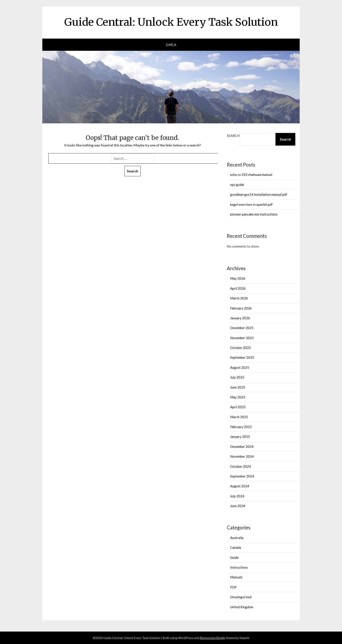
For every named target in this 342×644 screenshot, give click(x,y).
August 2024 (240, 486)
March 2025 (239, 417)
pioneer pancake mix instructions (254, 214)
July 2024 (237, 496)
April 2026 (238, 288)
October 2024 (240, 466)
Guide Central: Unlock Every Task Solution (171, 22)
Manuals (236, 577)
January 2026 (240, 318)
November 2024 (242, 456)
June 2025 (238, 387)
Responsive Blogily (213, 638)
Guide (234, 557)
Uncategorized (241, 597)
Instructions (239, 567)
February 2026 (241, 308)
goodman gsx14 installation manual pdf (259, 194)
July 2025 (237, 377)
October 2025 (240, 348)
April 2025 (238, 407)
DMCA (171, 45)
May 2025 (238, 397)
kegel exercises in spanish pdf (251, 204)
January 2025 (240, 437)
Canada (236, 547)
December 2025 (242, 328)
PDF (233, 587)
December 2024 (242, 447)
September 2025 (242, 357)
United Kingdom (242, 607)
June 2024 (238, 506)
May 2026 (238, 278)
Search (233, 136)
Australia (237, 538)
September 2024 (242, 476)
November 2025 (242, 338)
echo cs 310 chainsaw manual (251, 175)
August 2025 (240, 367)
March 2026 (239, 298)
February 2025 (241, 427)
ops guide (237, 185)
